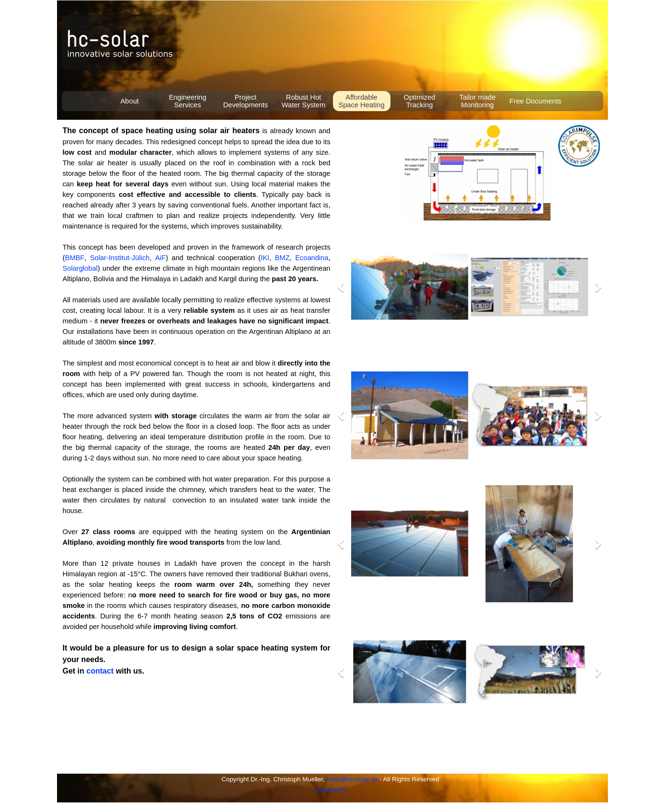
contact (100, 671)
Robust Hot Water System (304, 101)
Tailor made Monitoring (478, 101)
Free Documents (535, 101)
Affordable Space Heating (361, 101)
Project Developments (246, 101)
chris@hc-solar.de (352, 779)
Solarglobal (80, 268)
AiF (161, 258)
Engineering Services (187, 101)
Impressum (331, 790)
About (129, 101)
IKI (265, 258)
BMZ (282, 258)
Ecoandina (312, 258)
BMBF (75, 258)
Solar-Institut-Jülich (120, 258)
